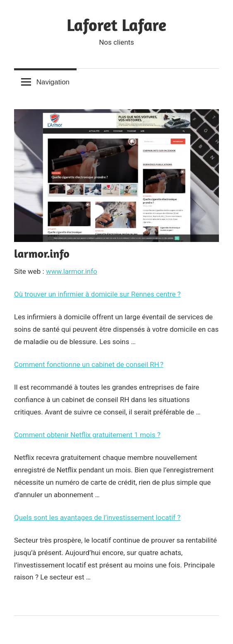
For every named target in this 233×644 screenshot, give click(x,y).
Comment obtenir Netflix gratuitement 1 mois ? (87, 435)
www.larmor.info (72, 271)
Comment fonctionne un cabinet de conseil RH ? (89, 364)
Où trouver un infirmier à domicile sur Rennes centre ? (97, 294)
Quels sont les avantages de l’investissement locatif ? (97, 517)
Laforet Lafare (116, 25)
